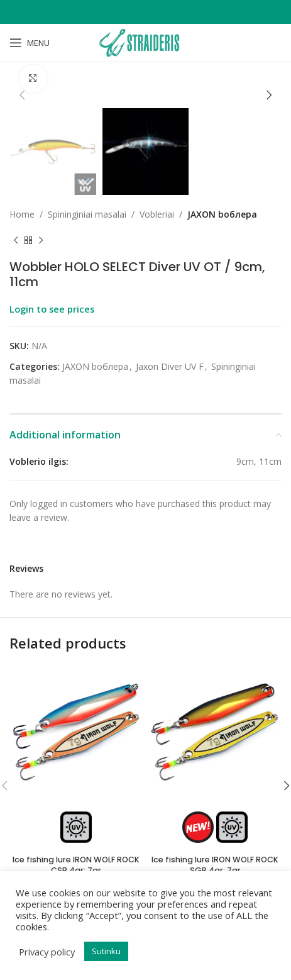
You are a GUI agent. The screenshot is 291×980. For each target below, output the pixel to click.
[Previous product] (16, 240)
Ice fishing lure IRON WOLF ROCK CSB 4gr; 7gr (76, 865)
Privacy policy (47, 952)
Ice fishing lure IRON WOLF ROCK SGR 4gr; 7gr (215, 865)
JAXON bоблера (222, 214)
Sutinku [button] (106, 951)
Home (22, 214)
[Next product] (41, 240)
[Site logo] (145, 42)
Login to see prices (52, 309)
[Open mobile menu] (30, 43)
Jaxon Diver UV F (170, 366)
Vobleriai (157, 214)
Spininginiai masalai (87, 214)
